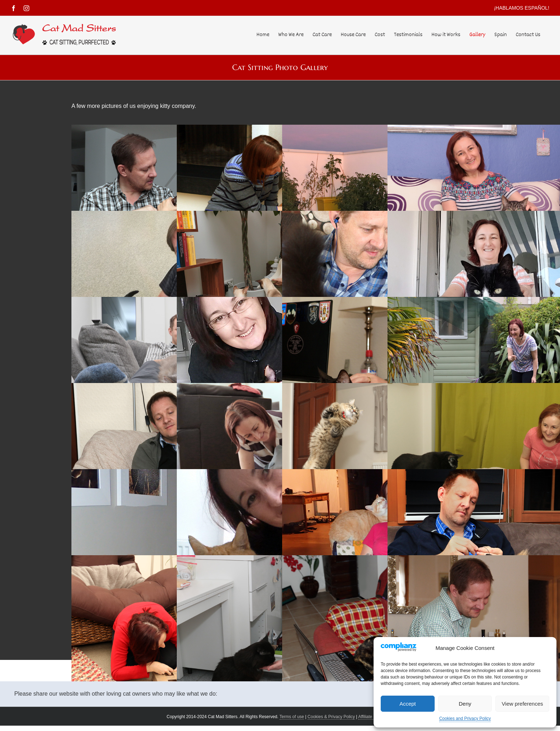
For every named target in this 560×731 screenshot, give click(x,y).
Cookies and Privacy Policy (465, 718)
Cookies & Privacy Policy (331, 717)
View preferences (522, 704)
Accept (407, 704)
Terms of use (292, 717)
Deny (465, 704)
